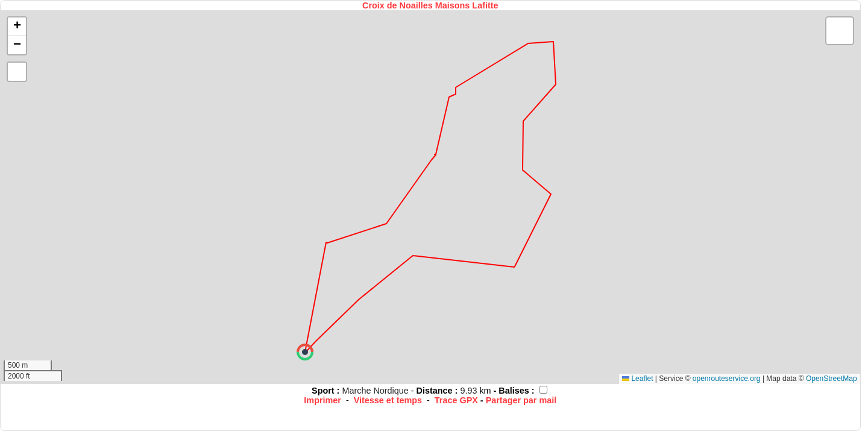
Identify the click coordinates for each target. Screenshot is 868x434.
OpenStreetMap (832, 379)
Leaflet (637, 379)
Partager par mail (521, 400)
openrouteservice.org (727, 379)
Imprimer (322, 400)
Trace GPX (456, 400)
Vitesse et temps (388, 400)
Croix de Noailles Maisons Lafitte (430, 5)
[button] (305, 352)
